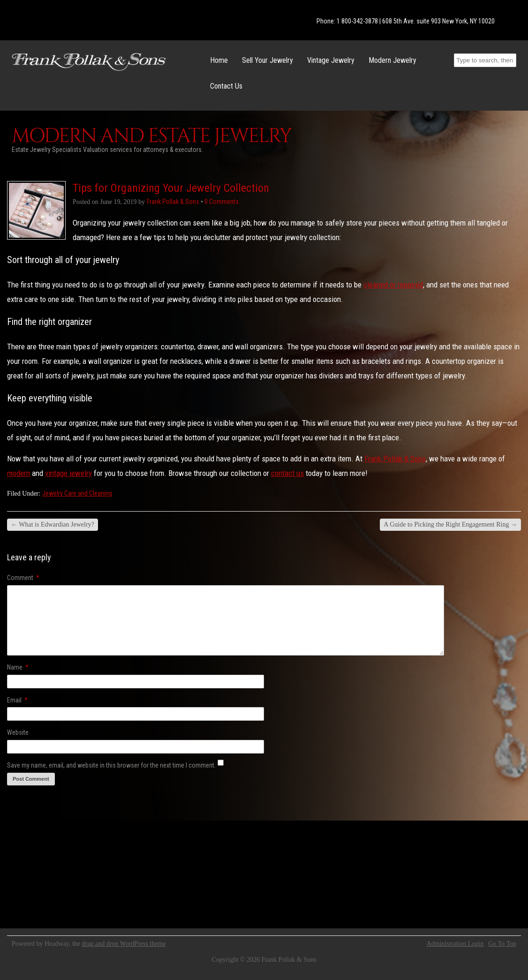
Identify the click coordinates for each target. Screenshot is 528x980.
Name (18, 667)
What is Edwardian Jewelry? (53, 524)
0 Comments (222, 202)
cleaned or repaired (393, 285)
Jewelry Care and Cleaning (77, 493)
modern (19, 473)
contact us (287, 473)
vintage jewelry (68, 473)
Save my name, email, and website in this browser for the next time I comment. (111, 765)
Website (18, 732)
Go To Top (502, 944)
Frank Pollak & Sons (395, 459)
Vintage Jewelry (331, 60)
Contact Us (226, 86)
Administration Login (455, 944)
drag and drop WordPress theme (124, 944)
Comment (23, 578)
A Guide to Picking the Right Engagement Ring (450, 524)
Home (219, 60)
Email (17, 700)
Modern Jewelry (392, 60)
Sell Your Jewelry (268, 60)
